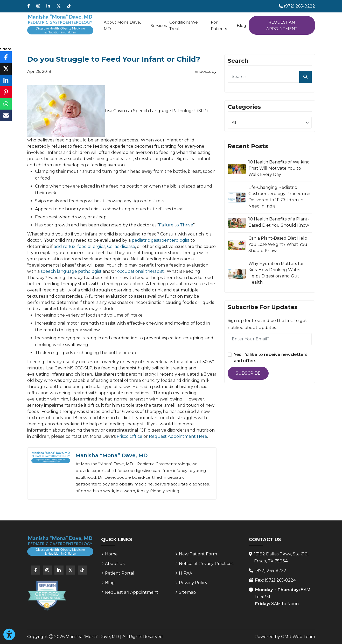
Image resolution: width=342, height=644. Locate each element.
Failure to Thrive (176, 225)
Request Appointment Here (178, 436)
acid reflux (65, 246)
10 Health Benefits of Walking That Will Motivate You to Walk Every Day (279, 168)
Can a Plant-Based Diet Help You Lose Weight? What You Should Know (278, 244)
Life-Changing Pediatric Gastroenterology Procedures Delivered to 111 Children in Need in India (280, 197)
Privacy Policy (193, 583)
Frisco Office (130, 436)
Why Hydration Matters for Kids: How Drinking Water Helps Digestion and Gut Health (276, 273)
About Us (115, 564)
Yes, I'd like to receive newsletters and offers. (271, 358)
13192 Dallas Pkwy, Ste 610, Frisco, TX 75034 (281, 557)
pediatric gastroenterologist (161, 240)
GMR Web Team (298, 637)
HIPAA (186, 573)
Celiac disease (121, 246)
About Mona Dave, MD (122, 25)
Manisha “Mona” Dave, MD (111, 455)
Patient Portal (120, 573)
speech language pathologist (71, 271)
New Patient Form (198, 554)
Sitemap (187, 592)
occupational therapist (141, 271)
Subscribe (248, 373)
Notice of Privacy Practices (206, 564)
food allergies (91, 246)
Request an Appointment (282, 25)
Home (111, 554)
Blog (241, 26)
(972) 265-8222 (271, 571)
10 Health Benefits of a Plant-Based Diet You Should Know (279, 222)
